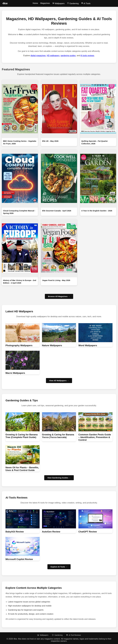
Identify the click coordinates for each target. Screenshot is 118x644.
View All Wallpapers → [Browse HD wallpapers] (59, 381)
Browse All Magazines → (59, 296)
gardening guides (68, 56)
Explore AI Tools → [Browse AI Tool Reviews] (59, 567)
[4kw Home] (5, 3)
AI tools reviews (87, 56)
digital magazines (38, 56)
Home (35, 3)
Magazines (45, 3)
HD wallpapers (53, 56)
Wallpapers (58, 3)
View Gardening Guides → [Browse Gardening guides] (59, 478)
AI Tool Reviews (73, 635)
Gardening (73, 3)
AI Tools (86, 3)
